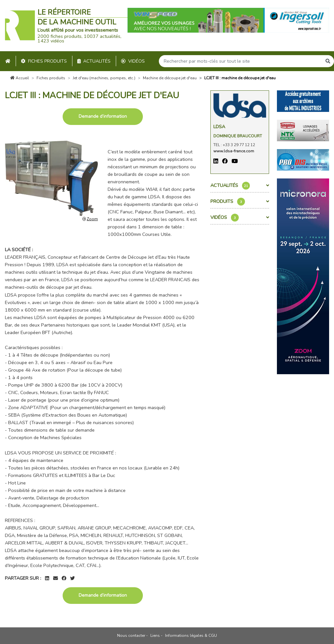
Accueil (20, 78)
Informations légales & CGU (191, 636)
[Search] (240, 61)
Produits (240, 202)
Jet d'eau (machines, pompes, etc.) (104, 78)
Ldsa (219, 127)
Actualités (94, 61)
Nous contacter (131, 636)
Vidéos (133, 61)
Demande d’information (103, 116)
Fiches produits (44, 61)
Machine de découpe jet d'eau (170, 78)
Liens (155, 636)
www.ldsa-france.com (234, 151)
